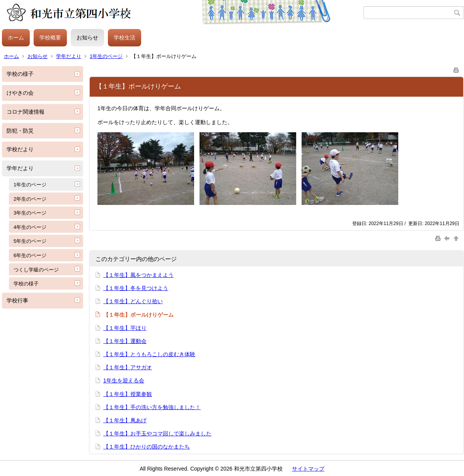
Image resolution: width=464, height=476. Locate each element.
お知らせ (87, 38)
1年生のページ (106, 56)
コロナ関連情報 (26, 112)
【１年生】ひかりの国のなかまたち (147, 447)
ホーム (16, 38)
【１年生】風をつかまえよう (138, 275)
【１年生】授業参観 (128, 394)
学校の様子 (20, 74)
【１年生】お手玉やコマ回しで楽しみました (157, 433)
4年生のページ (30, 227)
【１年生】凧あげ (125, 420)
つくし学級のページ (36, 270)
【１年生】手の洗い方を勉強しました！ (152, 407)
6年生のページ (30, 255)
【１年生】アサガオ (128, 367)
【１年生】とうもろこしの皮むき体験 (149, 354)
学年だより (69, 56)
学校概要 (50, 38)
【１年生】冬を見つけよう (136, 288)
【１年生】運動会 (125, 341)
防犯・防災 (20, 131)
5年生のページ (30, 241)
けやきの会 (20, 93)
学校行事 (17, 300)
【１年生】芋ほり (125, 328)
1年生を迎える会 (124, 380)
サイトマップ (308, 469)
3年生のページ (30, 213)
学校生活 (125, 38)
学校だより (20, 149)
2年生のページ (30, 199)
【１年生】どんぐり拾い (133, 301)
